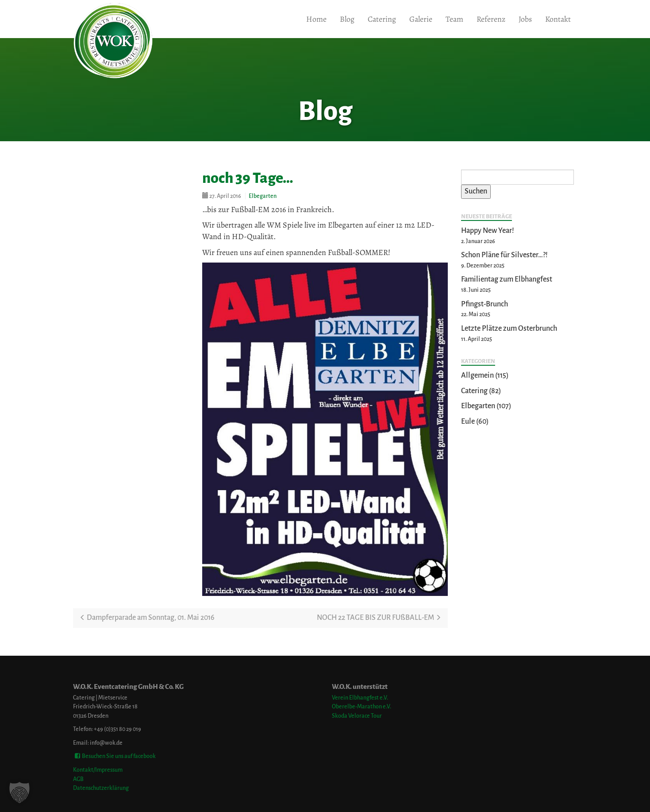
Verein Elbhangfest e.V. (360, 698)
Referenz (491, 19)
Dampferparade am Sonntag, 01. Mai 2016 (147, 618)
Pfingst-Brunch (485, 304)
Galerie (421, 19)
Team (454, 19)
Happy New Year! (488, 231)
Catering (382, 19)
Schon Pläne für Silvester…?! (504, 255)
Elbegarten (263, 196)
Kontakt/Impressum (98, 770)
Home (316, 19)
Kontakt (558, 19)
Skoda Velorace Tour (357, 716)
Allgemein (477, 375)
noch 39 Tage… (248, 178)
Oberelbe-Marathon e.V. (362, 706)
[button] (19, 793)
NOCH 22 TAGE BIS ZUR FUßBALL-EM (379, 618)
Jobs (525, 19)
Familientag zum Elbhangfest (507, 279)
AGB (78, 779)
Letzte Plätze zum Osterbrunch (509, 329)
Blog (347, 19)
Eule (468, 421)
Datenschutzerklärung (101, 788)
